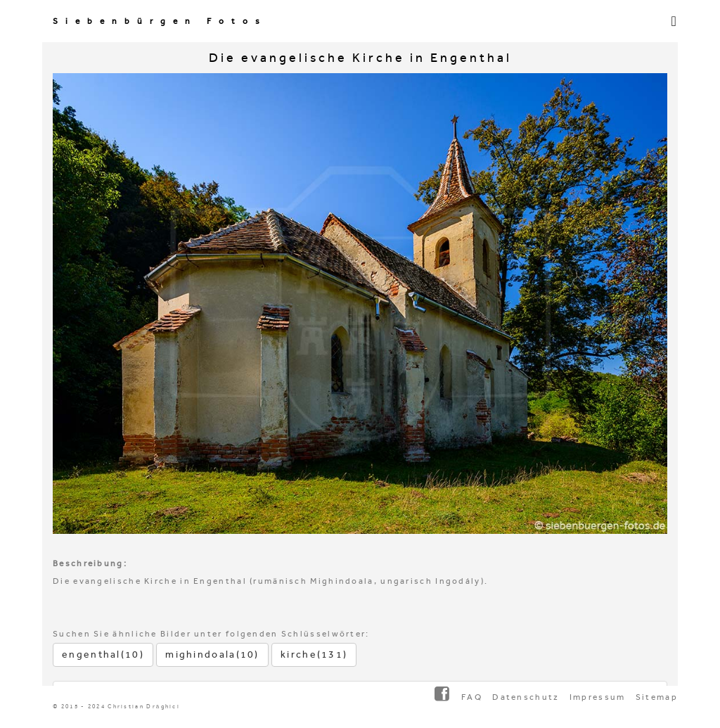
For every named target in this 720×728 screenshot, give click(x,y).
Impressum (598, 697)
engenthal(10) (103, 654)
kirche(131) (314, 654)
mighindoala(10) (212, 654)
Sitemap (657, 697)
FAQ (472, 697)
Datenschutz (526, 697)
